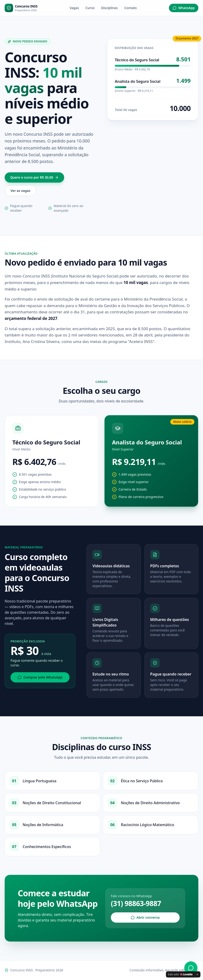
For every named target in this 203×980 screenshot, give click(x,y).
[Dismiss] (197, 974)
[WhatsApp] (191, 968)
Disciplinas (109, 8)
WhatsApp (184, 8)
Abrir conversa (145, 917)
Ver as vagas (20, 191)
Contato (131, 8)
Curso (90, 8)
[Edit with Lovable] (180, 974)
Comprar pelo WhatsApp (40, 677)
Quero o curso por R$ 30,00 (34, 177)
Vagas (74, 8)
